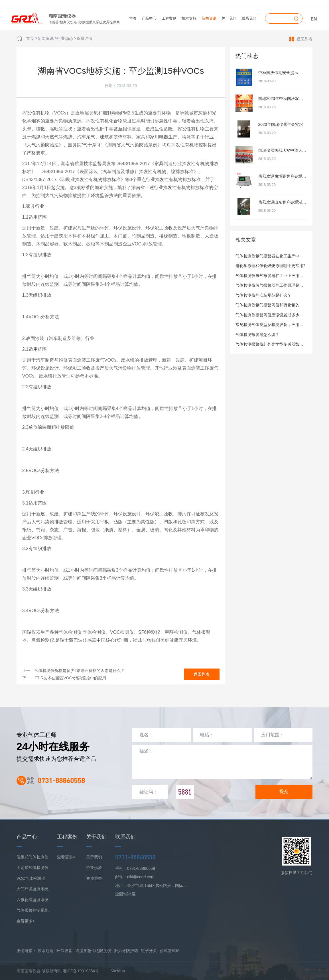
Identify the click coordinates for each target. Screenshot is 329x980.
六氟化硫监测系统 (33, 900)
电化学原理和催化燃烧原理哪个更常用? (271, 266)
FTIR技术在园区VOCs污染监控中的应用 (70, 678)
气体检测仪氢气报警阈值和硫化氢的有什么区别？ (279, 305)
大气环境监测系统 (33, 889)
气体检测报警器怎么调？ (257, 335)
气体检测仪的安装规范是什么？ (263, 295)
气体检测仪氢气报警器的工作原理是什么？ (273, 285)
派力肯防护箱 (126, 951)
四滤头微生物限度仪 (93, 951)
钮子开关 (149, 951)
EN (314, 19)
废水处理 (46, 951)
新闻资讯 (209, 18)
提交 (284, 791)
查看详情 (84, 38)
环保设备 (64, 951)
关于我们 (229, 18)
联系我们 (249, 18)
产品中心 (149, 18)
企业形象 (94, 868)
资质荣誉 (94, 878)
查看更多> (26, 921)
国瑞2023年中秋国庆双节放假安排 (289, 99)
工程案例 (169, 18)
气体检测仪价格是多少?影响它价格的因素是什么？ (80, 671)
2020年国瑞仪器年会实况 (281, 124)
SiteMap (118, 971)
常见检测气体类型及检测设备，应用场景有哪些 (277, 325)
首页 (133, 18)
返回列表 (301, 39)
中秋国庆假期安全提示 (278, 73)
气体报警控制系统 (33, 910)
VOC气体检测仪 (31, 878)
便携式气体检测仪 (33, 857)
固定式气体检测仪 (33, 868)
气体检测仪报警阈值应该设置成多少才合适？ (275, 315)
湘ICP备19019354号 (81, 971)
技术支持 (189, 18)
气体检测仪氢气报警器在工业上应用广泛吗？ (275, 276)
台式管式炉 (170, 951)
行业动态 (65, 38)
